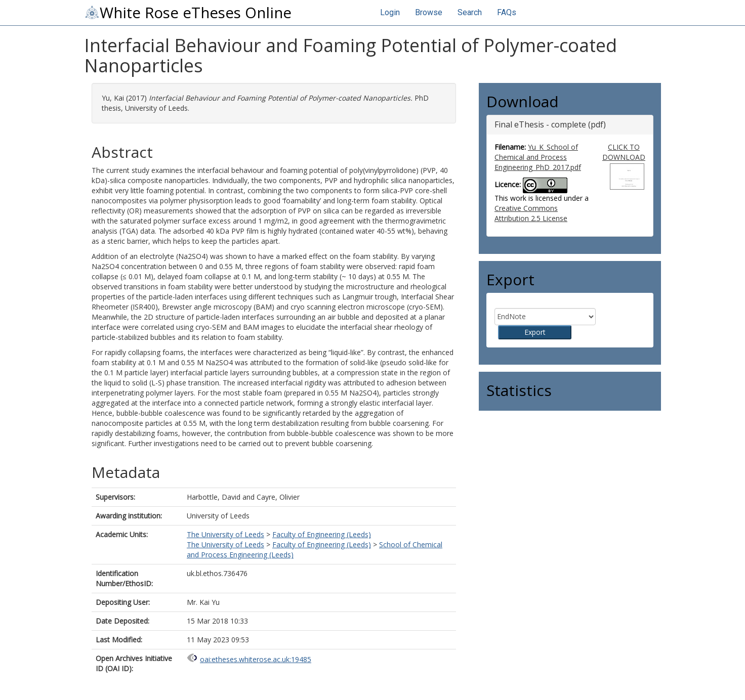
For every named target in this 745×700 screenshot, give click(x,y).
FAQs (507, 12)
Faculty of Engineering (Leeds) (322, 534)
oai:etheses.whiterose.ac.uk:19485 (256, 659)
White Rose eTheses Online (188, 13)
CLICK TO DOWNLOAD (624, 152)
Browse (429, 12)
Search (470, 12)
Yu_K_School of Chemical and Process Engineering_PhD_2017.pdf (538, 157)
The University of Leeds (225, 534)
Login (390, 12)
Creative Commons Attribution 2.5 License (531, 213)
